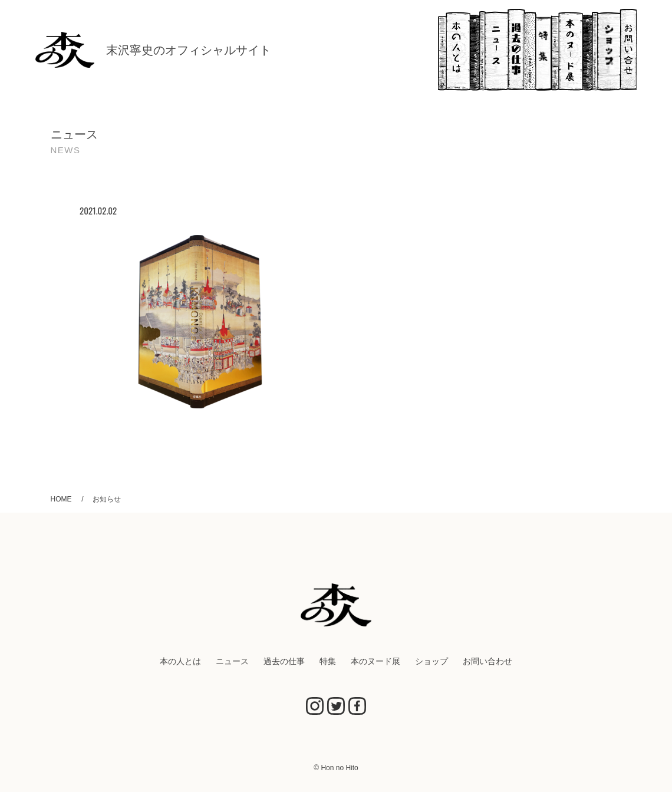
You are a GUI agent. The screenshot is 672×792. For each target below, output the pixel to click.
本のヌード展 (571, 50)
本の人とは (459, 50)
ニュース (493, 50)
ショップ (606, 50)
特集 (544, 50)
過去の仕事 (522, 50)
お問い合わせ (628, 50)
